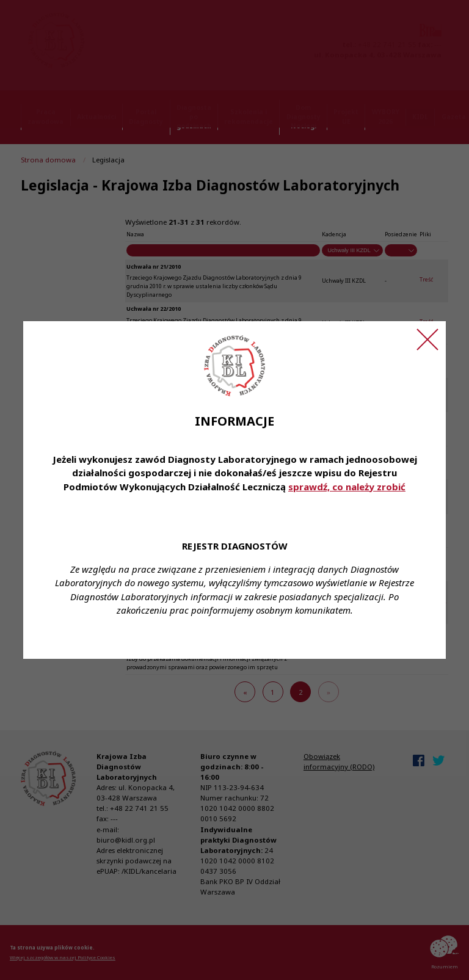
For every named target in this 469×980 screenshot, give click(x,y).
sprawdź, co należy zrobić (347, 487)
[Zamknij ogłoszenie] (427, 339)
